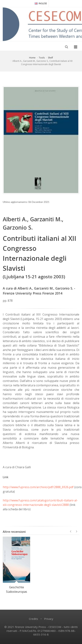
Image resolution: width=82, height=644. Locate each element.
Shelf (50, 58)
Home (32, 58)
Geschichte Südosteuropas (17, 589)
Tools (42, 58)
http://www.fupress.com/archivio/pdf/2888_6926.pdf (38, 487)
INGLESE (41, 3)
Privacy (49, 619)
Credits (33, 619)
